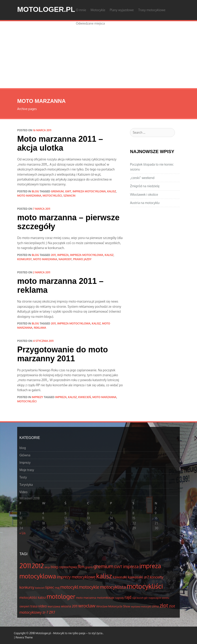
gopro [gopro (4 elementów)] (89, 567)
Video (23, 492)
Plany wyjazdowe (122, 10)
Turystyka (26, 485)
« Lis (22, 533)
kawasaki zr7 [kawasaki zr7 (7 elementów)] (138, 577)
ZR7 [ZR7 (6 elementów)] (52, 612)
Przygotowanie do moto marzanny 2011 (63, 354)
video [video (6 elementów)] (43, 606)
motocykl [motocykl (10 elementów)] (69, 587)
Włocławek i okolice (144, 194)
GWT (68, 191)
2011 (53, 255)
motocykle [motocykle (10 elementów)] (89, 587)
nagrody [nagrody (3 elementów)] (119, 598)
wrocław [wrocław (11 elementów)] (87, 606)
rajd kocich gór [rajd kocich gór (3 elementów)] (140, 598)
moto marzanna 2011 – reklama (60, 286)
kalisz (112, 191)
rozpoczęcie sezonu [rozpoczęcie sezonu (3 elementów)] (159, 598)
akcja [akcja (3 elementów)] (47, 567)
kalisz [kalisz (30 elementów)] (104, 576)
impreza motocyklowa (89, 191)
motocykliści (52, 196)
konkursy (24, 259)
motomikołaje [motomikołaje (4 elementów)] (105, 598)
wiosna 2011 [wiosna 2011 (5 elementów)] (69, 606)
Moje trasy (27, 470)
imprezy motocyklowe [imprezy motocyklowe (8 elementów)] (76, 577)
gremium (57, 191)
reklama (40, 328)
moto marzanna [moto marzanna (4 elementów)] (86, 598)
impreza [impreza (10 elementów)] (131, 566)
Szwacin (69, 196)
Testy (23, 477)
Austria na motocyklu (145, 203)
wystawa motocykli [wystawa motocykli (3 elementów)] (141, 607)
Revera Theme (24, 637)
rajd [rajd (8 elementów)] (128, 597)
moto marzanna (29, 196)
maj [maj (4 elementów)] (57, 588)
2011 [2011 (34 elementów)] (25, 566)
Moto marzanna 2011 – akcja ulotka (60, 143)
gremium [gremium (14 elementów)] (103, 566)
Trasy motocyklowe (152, 10)
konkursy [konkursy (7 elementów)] (27, 587)
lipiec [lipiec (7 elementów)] (50, 587)
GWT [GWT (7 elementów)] (118, 567)
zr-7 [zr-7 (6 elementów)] (45, 612)
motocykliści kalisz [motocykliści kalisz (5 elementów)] (33, 597)
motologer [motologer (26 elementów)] (61, 596)
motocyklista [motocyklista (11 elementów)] (113, 587)
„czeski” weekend (142, 178)
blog (35, 191)
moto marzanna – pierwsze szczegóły (68, 222)
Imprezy (37, 397)
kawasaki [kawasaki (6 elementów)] (120, 577)
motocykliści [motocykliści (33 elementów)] (145, 586)
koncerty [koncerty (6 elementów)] (156, 577)
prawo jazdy (82, 259)
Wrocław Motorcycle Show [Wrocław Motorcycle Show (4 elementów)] (113, 606)
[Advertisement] (98, 55)
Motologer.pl (46, 9)
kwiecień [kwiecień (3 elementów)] (40, 588)
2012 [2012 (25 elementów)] (38, 566)
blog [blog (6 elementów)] (54, 567)
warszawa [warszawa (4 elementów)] (54, 606)
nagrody (65, 259)
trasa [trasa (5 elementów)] (34, 606)
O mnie (81, 10)
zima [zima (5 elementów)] (155, 606)
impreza (63, 255)
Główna (25, 455)
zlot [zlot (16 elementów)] (164, 605)
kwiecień (85, 397)
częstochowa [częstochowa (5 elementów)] (68, 567)
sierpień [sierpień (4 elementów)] (24, 606)
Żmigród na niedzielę (145, 186)
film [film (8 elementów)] (81, 567)
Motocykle (98, 10)
